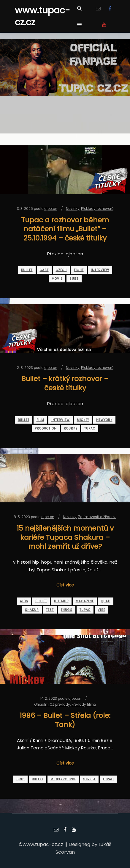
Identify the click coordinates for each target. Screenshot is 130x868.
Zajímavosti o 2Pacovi (97, 517)
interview (100, 270)
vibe (101, 610)
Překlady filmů (84, 705)
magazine (85, 601)
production (46, 429)
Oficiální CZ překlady (52, 705)
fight (79, 270)
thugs (67, 610)
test (50, 610)
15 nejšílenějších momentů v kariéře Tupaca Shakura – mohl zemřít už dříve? (65, 537)
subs (74, 279)
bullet (27, 270)
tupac (90, 429)
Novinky (73, 209)
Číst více (65, 585)
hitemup (61, 601)
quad (106, 601)
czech (61, 270)
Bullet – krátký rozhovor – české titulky (65, 383)
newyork (104, 420)
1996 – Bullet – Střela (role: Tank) (65, 720)
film (40, 420)
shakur (32, 610)
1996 (20, 779)
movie (57, 279)
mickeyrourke (63, 779)
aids (24, 601)
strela (89, 779)
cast (44, 270)
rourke (70, 429)
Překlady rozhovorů (97, 209)
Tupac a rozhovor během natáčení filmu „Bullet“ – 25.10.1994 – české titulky (65, 229)
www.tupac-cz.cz (42, 16)
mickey (83, 420)
